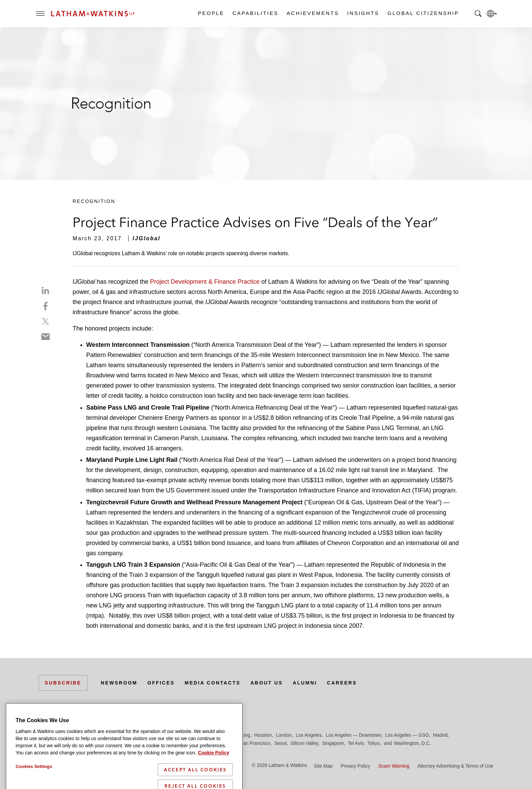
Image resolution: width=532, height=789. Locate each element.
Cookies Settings (34, 785)
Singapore (333, 743)
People (211, 13)
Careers (342, 683)
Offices (161, 683)
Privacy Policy (355, 766)
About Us (267, 683)
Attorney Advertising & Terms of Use (455, 766)
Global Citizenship (423, 13)
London (284, 735)
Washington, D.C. (412, 743)
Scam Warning (394, 766)
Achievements (312, 13)
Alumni (305, 683)
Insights (363, 13)
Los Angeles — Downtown (353, 735)
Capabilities (255, 13)
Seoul (281, 743)
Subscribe (63, 683)
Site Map (323, 766)
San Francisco (255, 743)
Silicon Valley (304, 743)
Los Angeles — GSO (407, 735)
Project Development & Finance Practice (206, 282)
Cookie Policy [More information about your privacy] (214, 772)
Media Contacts (212, 683)
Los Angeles (309, 735)
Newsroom (119, 683)
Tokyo (374, 743)
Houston (263, 735)
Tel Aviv (356, 743)
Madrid (440, 735)
